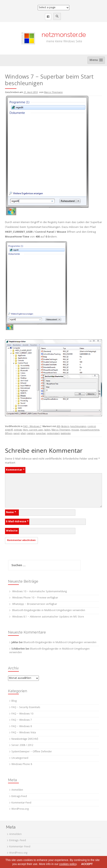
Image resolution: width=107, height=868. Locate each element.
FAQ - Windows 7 (32, 427)
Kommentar (15, 470)
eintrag (18, 430)
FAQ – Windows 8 (22, 727)
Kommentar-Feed (21, 803)
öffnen (9, 434)
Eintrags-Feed (19, 797)
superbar (41, 434)
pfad (23, 434)
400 (58, 427)
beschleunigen (78, 427)
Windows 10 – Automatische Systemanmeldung (39, 592)
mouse (75, 430)
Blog (14, 701)
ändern (65, 427)
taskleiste (66, 434)
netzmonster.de (61, 35)
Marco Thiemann (53, 92)
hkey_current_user (33, 430)
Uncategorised (20, 758)
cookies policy (68, 864)
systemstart (53, 434)
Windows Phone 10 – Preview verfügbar (35, 598)
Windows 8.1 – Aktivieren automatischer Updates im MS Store (48, 617)
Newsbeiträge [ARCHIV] (25, 739)
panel (16, 434)
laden (47, 430)
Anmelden (17, 790)
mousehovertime (90, 430)
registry (31, 434)
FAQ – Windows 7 (22, 720)
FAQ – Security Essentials (26, 708)
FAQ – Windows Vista (24, 733)
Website (12, 531)
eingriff (9, 430)
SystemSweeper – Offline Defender (32, 752)
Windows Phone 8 (22, 764)
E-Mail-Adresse (17, 522)
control (91, 427)
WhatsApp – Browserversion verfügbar (35, 604)
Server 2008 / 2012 (22, 745)
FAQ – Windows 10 (22, 714)
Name (11, 512)
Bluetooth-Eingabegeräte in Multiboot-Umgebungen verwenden (49, 611)
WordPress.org (20, 809)
